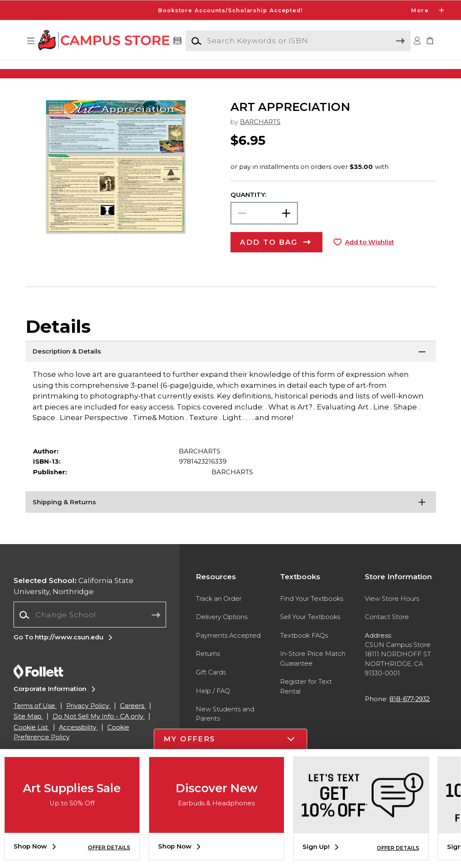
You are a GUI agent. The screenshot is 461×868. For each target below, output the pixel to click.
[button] (31, 41)
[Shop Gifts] (380, 73)
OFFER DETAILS (109, 847)
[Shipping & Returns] (231, 520)
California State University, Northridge (74, 603)
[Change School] (90, 632)
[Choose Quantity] (264, 231)
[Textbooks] (178, 41)
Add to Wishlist (369, 260)
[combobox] (90, 632)
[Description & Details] (231, 369)
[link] (430, 41)
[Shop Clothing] (81, 73)
